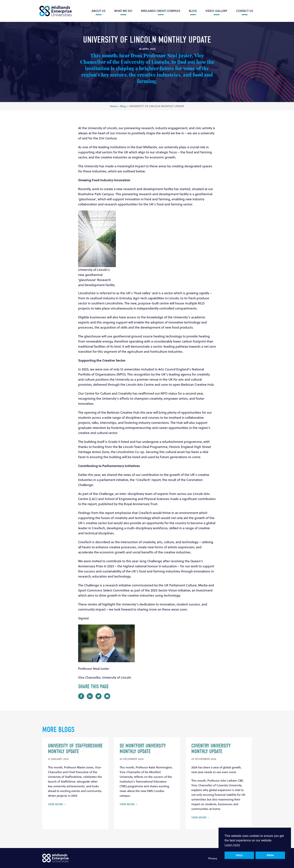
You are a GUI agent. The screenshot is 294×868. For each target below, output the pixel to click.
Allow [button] (270, 855)
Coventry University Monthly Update (211, 749)
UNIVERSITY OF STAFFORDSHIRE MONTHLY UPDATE (75, 749)
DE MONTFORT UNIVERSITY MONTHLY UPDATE (143, 749)
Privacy (213, 858)
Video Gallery (216, 11)
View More (55, 804)
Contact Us (245, 11)
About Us (99, 11)
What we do (123, 11)
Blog (193, 11)
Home (114, 106)
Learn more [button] (232, 845)
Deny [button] (239, 855)
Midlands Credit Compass (161, 11)
